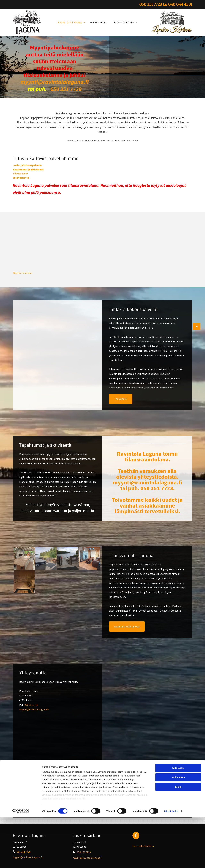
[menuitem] (71, 22)
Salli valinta (178, 828)
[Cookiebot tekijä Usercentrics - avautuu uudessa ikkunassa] (21, 862)
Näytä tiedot (171, 862)
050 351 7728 (31, 705)
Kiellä (178, 837)
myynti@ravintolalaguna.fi (34, 709)
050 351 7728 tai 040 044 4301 (154, 796)
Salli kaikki (178, 819)
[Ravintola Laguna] (36, 248)
